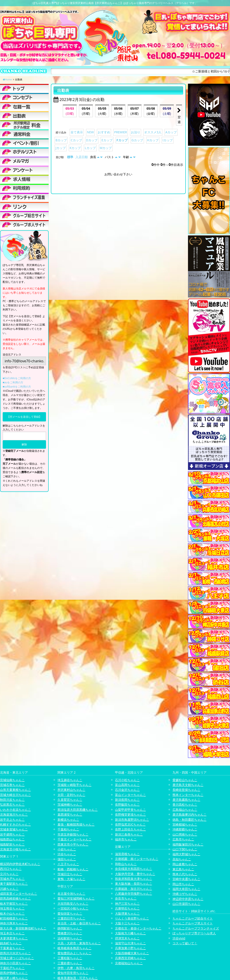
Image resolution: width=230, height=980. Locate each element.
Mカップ (106, 148)
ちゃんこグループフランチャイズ (196, 928)
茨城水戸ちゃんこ (12, 879)
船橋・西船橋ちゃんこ (73, 869)
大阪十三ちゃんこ (127, 923)
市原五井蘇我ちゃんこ (73, 834)
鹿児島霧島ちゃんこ (186, 800)
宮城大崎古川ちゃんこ (15, 795)
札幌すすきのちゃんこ (15, 824)
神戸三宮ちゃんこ (127, 903)
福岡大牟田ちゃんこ (186, 889)
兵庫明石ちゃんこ (127, 908)
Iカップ (168, 140)
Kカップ (75, 148)
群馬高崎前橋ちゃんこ (15, 898)
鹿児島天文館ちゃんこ (188, 785)
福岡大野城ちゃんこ (186, 854)
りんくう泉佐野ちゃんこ (132, 918)
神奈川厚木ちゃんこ (14, 923)
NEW (90, 132)
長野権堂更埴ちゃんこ (130, 814)
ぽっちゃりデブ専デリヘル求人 (194, 933)
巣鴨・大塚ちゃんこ (71, 879)
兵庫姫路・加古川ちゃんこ (134, 889)
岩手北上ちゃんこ (12, 820)
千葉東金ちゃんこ (12, 948)
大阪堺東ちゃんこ (127, 913)
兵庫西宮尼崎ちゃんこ (130, 958)
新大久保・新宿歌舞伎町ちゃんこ (23, 928)
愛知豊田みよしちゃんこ (75, 953)
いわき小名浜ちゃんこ (15, 810)
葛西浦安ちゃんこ (70, 814)
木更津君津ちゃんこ (14, 938)
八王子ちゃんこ (68, 864)
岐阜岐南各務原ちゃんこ (75, 948)
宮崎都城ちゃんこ (185, 824)
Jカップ (61, 148)
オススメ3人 (153, 132)
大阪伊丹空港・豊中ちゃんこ (135, 874)
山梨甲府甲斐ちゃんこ (130, 810)
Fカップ (122, 140)
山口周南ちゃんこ (185, 834)
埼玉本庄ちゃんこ (12, 933)
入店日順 (82, 157)
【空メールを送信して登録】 (24, 417)
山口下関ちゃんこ (185, 849)
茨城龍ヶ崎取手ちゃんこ (75, 785)
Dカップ (92, 140)
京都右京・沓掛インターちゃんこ (138, 928)
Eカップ (107, 140)
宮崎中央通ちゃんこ (186, 879)
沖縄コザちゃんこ (185, 894)
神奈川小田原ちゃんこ (15, 963)
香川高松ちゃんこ (185, 804)
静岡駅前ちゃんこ (70, 928)
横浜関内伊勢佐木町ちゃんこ (20, 864)
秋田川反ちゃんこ (12, 800)
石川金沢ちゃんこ (127, 790)
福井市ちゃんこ (126, 839)
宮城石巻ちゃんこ (12, 785)
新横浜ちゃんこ (68, 820)
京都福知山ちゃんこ (129, 963)
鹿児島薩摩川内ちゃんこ (190, 814)
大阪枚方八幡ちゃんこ (130, 933)
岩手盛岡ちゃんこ (12, 834)
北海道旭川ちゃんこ (14, 814)
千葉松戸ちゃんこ (12, 968)
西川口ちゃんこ (11, 869)
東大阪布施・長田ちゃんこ (134, 884)
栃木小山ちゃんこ (12, 913)
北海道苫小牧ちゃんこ (15, 849)
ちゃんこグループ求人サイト (193, 923)
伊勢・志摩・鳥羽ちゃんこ (76, 968)
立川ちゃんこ (9, 874)
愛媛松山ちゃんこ (185, 780)
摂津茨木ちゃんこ (127, 938)
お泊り (136, 132)
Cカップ (76, 140)
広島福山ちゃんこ (185, 810)
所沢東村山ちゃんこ (71, 790)
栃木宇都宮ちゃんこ (14, 903)
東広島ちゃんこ (183, 869)
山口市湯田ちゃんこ (186, 904)
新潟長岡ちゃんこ (127, 800)
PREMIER (121, 132)
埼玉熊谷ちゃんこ (12, 908)
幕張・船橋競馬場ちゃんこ (76, 824)
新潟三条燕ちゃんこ (129, 834)
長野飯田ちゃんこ (127, 804)
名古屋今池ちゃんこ (71, 894)
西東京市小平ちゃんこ (73, 844)
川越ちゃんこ (9, 889)
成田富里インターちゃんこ (19, 894)
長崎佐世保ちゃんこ (186, 790)
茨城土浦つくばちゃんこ (17, 958)
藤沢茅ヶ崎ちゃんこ (14, 978)
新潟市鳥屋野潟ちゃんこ (132, 820)
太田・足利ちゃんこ (71, 795)
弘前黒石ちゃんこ (12, 804)
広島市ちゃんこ (183, 839)
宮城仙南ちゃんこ (12, 780)
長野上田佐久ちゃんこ (130, 829)
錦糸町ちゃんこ (11, 943)
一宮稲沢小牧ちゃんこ (73, 908)
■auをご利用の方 (13, 382)
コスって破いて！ (185, 943)
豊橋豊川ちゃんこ (70, 933)
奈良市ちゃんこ (126, 898)
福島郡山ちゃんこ (12, 839)
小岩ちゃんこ (67, 849)
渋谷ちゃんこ (67, 854)
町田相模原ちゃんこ (14, 918)
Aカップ (171, 132)
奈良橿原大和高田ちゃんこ (134, 869)
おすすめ (104, 132)
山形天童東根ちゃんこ (15, 790)
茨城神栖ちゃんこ (70, 804)
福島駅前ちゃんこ (12, 844)
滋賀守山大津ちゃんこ (130, 943)
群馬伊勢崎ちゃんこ (14, 973)
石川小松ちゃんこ (127, 780)
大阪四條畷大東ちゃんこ (132, 953)
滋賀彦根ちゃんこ (127, 854)
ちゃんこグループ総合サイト (193, 918)
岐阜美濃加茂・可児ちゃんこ (78, 978)
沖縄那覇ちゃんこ (185, 829)
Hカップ (153, 140)
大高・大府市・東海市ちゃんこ (79, 943)
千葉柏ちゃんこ (68, 829)
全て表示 (77, 132)
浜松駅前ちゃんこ (70, 938)
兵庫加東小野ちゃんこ (130, 948)
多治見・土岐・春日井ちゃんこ (79, 923)
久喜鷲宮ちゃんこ (70, 800)
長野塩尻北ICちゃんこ (130, 824)
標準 (70, 157)
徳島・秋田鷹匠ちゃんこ (190, 820)
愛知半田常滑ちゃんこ (73, 973)
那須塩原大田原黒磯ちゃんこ (78, 810)
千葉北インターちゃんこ (75, 839)
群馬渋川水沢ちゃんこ (15, 953)
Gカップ (137, 140)
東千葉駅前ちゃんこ (14, 884)
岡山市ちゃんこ (183, 884)
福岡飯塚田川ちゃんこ (188, 844)
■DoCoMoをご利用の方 (17, 378)
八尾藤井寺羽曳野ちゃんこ (134, 894)
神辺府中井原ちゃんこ (188, 899)
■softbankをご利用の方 (17, 387)
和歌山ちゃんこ (126, 864)
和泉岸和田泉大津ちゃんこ (134, 879)
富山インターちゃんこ (130, 795)
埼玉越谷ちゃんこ (70, 780)
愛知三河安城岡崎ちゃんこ (76, 898)
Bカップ (61, 140)
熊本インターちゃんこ (188, 795)
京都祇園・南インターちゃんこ (137, 859)
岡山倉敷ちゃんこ (185, 864)
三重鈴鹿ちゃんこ (70, 963)
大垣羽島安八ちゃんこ (73, 903)
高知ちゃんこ (182, 859)
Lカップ (90, 148)
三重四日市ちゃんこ (71, 918)
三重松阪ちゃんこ (70, 958)
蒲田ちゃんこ (67, 859)
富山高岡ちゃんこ (127, 785)
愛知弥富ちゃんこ (70, 913)
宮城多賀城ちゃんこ (14, 829)
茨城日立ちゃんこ (70, 874)
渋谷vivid (179, 938)
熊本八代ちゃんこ (185, 874)
